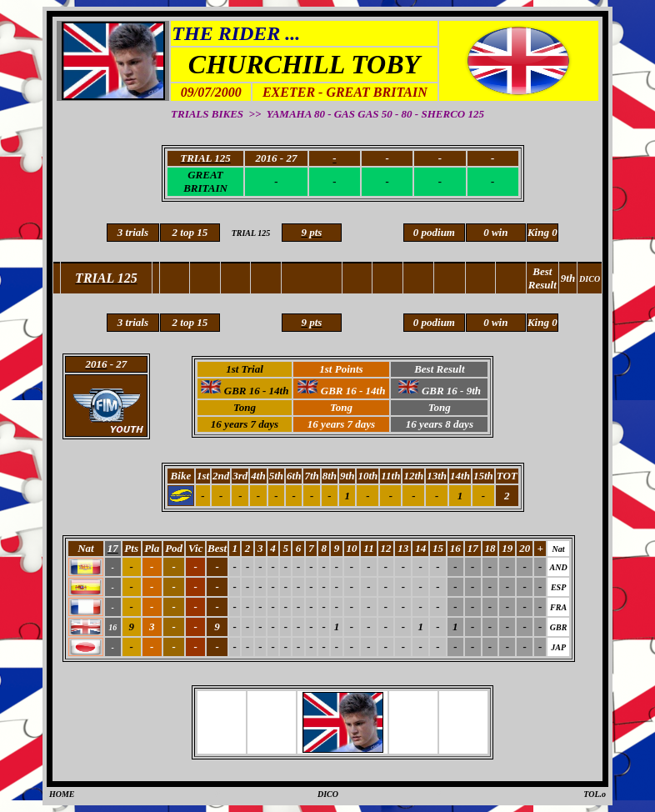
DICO (328, 794)
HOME (62, 794)
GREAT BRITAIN (205, 181)
